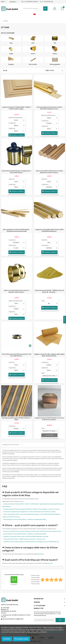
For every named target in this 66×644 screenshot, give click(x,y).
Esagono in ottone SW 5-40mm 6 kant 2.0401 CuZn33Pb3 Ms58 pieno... (49, 230)
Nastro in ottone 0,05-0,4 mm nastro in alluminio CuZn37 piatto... (17, 291)
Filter (65, 320)
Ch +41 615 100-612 (46, 2)
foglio (11, 54)
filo (55, 43)
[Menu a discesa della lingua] (14, 2)
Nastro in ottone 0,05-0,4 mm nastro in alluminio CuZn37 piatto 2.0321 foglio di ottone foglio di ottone (32, 531)
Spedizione (41, 554)
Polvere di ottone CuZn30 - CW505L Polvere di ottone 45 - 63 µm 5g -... (49, 291)
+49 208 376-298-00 (18, 615)
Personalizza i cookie (21, 639)
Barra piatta (33, 64)
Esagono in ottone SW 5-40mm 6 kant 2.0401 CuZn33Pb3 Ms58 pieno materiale (26, 537)
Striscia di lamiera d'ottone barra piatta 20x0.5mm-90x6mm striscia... (49, 108)
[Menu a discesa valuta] (3, 2)
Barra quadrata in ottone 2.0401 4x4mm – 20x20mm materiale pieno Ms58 (17, 230)
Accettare (7, 639)
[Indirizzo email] (45, 620)
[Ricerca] (35, 9)
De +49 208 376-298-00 (30, 2)
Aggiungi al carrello (17, 135)
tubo (11, 43)
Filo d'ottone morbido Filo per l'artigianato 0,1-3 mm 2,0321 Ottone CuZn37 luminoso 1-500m (30, 512)
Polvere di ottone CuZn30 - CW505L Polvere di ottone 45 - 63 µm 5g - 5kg (24, 539)
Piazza (55, 54)
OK (60, 620)
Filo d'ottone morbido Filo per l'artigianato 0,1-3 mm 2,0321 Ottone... (17, 172)
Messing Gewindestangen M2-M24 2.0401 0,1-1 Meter (17, 419)
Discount (50, 563)
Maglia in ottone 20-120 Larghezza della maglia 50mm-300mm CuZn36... (49, 355)
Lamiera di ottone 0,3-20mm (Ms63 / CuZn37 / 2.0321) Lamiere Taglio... (17, 108)
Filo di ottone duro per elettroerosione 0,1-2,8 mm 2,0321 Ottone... (17, 355)
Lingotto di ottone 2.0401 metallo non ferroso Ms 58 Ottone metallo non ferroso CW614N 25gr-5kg (31, 542)
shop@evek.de (19, 619)
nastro (33, 54)
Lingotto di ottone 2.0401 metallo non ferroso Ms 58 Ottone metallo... (49, 419)
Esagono (11, 64)
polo (33, 43)
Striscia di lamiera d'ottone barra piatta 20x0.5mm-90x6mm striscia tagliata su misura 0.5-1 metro (32, 509)
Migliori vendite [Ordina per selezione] (50, 70)
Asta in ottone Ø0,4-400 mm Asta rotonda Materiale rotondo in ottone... (49, 172)
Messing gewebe (55, 64)
